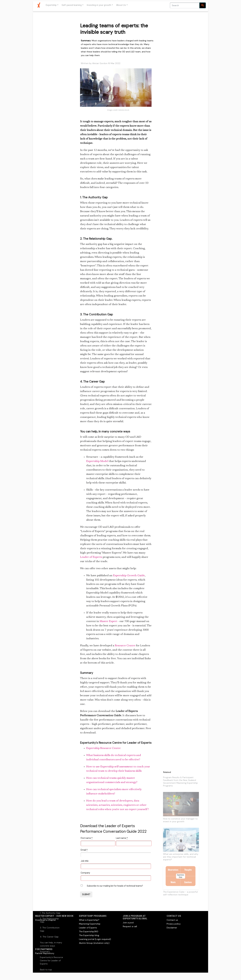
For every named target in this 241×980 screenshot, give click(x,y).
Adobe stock (124, 110)
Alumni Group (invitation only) (94, 943)
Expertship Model (97, 461)
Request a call (130, 926)
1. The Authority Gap (50, 913)
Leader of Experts (91, 557)
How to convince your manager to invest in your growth (180, 820)
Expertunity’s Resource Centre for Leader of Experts (51, 960)
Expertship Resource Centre (103, 748)
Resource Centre (125, 646)
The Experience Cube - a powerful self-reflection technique (180, 893)
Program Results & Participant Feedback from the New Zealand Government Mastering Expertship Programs (180, 782)
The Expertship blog (89, 935)
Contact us (172, 920)
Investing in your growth (99, 5)
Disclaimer (172, 928)
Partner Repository (45, 953)
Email (84, 850)
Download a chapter (46, 920)
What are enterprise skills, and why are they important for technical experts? (181, 857)
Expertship (51, 5)
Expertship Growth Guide (129, 576)
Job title (85, 861)
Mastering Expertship (90, 924)
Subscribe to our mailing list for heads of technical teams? (115, 886)
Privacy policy (174, 924)
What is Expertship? (89, 920)
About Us (121, 5)
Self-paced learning (72, 5)
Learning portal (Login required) (95, 939)
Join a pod (128, 923)
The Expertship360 (89, 931)
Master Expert (108, 621)
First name (87, 838)
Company (85, 873)
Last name (122, 838)
